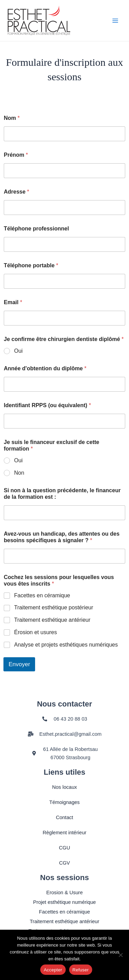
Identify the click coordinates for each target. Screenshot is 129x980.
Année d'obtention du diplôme (45, 368)
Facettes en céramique (42, 595)
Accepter (53, 970)
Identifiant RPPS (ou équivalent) (47, 405)
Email (13, 302)
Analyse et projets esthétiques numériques (66, 645)
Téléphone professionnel (36, 229)
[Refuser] (120, 955)
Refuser (81, 970)
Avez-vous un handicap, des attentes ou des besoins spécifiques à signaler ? (62, 537)
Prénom (16, 155)
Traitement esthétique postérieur (54, 607)
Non (19, 473)
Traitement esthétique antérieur (52, 620)
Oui (18, 351)
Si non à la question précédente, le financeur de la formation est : (62, 494)
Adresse (17, 192)
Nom (12, 118)
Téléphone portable (31, 265)
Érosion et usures (36, 632)
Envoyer (19, 664)
